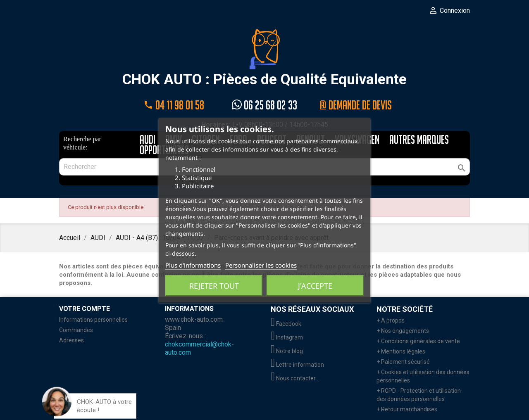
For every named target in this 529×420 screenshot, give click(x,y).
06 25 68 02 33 (264, 105)
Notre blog (287, 351)
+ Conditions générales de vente (418, 341)
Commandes (76, 330)
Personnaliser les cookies (261, 265)
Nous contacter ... (296, 378)
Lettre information (297, 365)
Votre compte (85, 309)
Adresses (71, 340)
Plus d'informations (193, 265)
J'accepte (315, 285)
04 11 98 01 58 (174, 105)
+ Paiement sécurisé (403, 362)
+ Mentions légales (401, 351)
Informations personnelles (93, 320)
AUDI (148, 140)
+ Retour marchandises (407, 409)
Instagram (287, 337)
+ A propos (391, 320)
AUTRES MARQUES (419, 140)
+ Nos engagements (403, 331)
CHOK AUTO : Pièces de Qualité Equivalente (264, 58)
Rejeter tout (214, 285)
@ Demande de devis (355, 105)
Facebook (286, 324)
